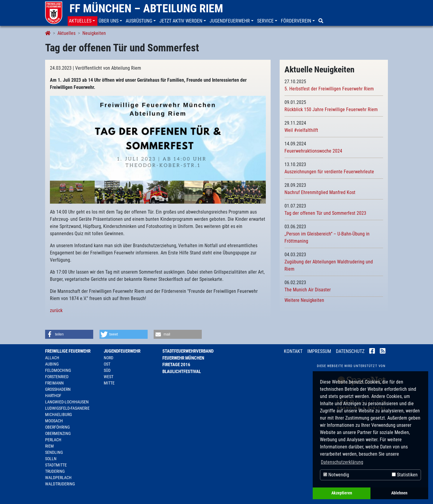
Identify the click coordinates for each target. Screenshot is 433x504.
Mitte (109, 383)
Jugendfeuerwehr (122, 351)
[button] (83, 21)
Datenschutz (350, 351)
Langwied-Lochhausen (67, 402)
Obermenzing (58, 433)
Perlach (53, 440)
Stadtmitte (56, 465)
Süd (107, 370)
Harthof (53, 396)
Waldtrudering (60, 484)
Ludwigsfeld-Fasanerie (67, 408)
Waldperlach (58, 478)
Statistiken (405, 475)
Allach (52, 358)
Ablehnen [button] (399, 493)
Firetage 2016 (176, 365)
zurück (56, 310)
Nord (109, 358)
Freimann (54, 383)
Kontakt (293, 351)
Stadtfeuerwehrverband (188, 351)
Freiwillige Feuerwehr (68, 351)
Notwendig (336, 475)
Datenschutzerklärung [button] (342, 462)
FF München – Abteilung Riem (146, 8)
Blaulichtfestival (182, 372)
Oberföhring (57, 427)
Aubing (52, 364)
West (109, 377)
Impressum (319, 351)
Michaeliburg (58, 414)
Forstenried (57, 377)
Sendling (54, 452)
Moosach (54, 421)
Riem (49, 446)
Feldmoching (58, 370)
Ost (107, 364)
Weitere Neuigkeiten (304, 300)
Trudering (55, 471)
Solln (51, 459)
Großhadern (58, 389)
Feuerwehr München (183, 358)
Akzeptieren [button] (342, 493)
